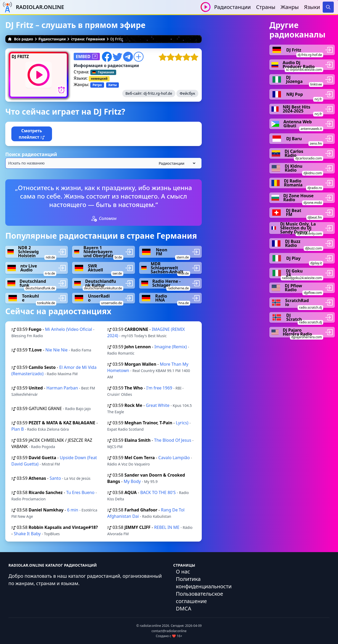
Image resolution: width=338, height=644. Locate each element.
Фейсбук (187, 93)
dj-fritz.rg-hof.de (158, 93)
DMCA (184, 608)
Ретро (97, 85)
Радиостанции (233, 7)
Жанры (290, 7)
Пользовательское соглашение (199, 597)
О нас (183, 572)
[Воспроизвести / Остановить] (206, 7)
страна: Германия (88, 39)
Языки (312, 7)
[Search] (328, 7)
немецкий (99, 79)
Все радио (20, 39)
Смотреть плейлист (32, 134)
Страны (266, 7)
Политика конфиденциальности (204, 583)
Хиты (112, 85)
